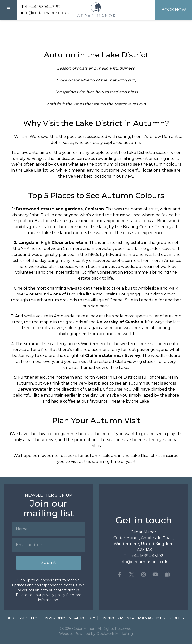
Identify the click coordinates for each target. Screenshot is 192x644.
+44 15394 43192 (45, 7)
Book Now (174, 10)
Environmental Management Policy (142, 618)
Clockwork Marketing (115, 634)
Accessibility (22, 618)
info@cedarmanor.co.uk (45, 13)
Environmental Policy (69, 618)
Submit (49, 563)
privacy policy (54, 595)
